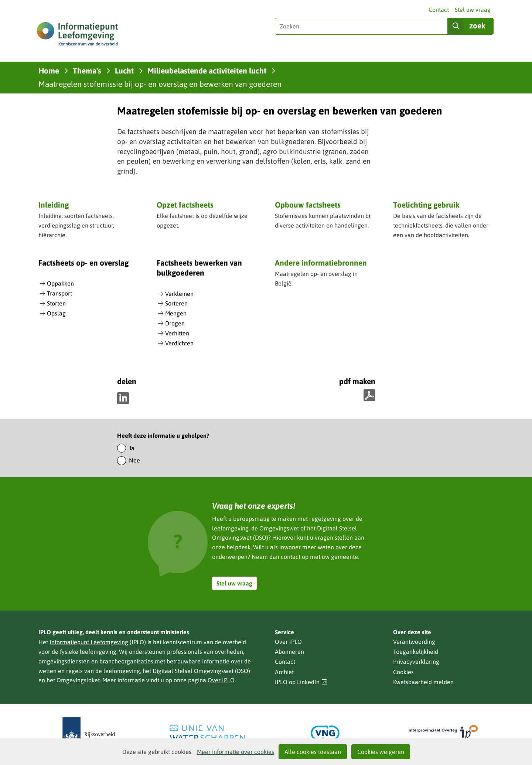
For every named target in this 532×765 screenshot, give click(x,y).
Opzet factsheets (185, 205)
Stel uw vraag (473, 10)
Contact (439, 10)
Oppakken (60, 283)
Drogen (175, 323)
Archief (284, 672)
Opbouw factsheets (308, 205)
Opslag (56, 313)
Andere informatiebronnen (321, 263)
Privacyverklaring (416, 662)
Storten (56, 303)
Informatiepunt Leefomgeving (89, 642)
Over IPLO (221, 680)
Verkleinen (179, 294)
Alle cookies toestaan (313, 752)
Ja (132, 448)
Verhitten (177, 333)
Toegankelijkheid (416, 652)
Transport (59, 293)
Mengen (176, 313)
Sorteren (176, 303)
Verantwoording (414, 642)
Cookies (403, 672)
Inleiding (54, 205)
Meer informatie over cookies (236, 752)
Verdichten (179, 343)
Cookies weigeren (381, 752)
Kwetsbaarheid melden (423, 682)
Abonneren (289, 652)
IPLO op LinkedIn (301, 682)
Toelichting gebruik (426, 205)
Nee (134, 460)
